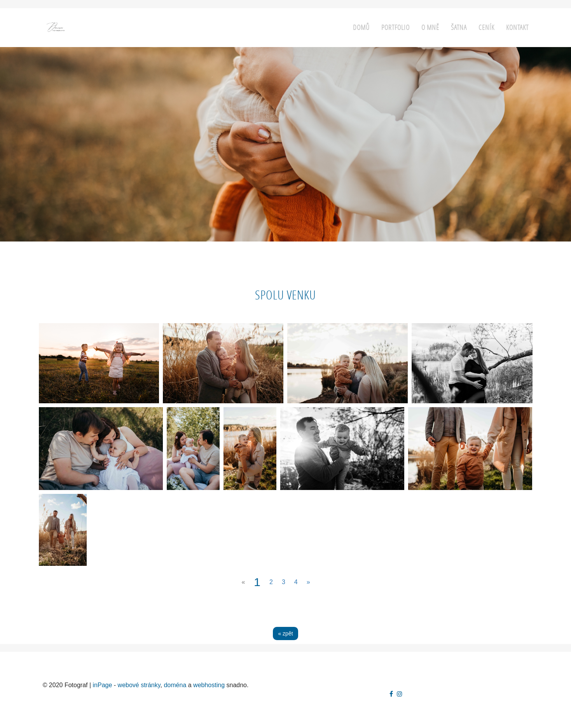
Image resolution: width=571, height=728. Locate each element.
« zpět (285, 633)
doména (175, 685)
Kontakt (517, 27)
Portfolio (396, 27)
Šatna (459, 27)
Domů (361, 27)
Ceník (486, 27)
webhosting (209, 685)
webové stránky (139, 685)
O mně (430, 27)
